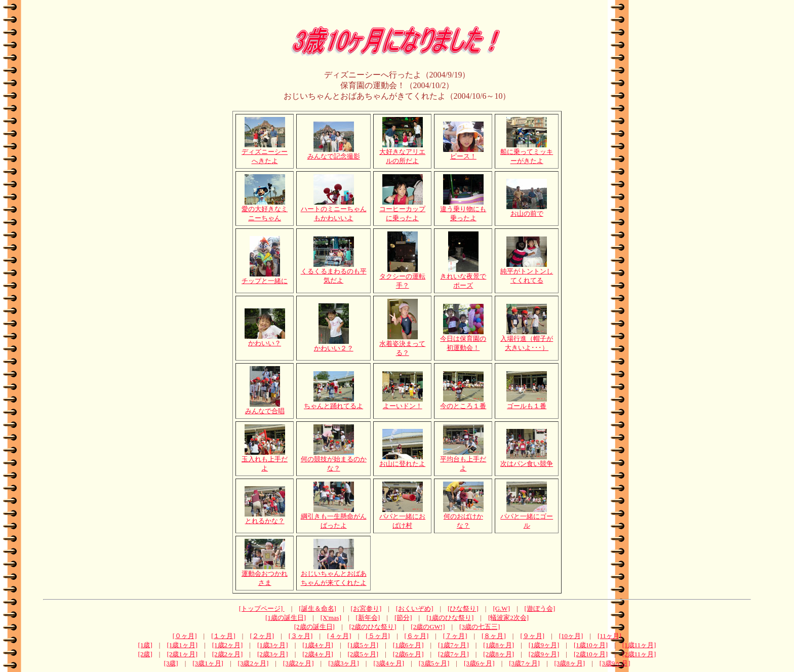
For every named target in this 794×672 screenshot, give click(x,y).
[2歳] (145, 654)
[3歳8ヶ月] (570, 663)
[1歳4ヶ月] (318, 645)
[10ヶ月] (571, 636)
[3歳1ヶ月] (208, 663)
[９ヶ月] (532, 636)
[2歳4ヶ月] (318, 654)
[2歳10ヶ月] (591, 654)
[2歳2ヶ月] (228, 654)
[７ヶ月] (455, 636)
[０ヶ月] (185, 636)
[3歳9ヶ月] (615, 663)
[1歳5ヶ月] (363, 645)
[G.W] (501, 608)
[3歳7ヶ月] (524, 663)
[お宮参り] (366, 608)
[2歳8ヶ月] (499, 654)
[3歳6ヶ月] (479, 663)
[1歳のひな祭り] (450, 618)
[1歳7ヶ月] (453, 645)
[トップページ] (262, 608)
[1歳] (145, 645)
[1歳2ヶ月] (228, 645)
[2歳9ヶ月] (544, 654)
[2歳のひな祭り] (373, 627)
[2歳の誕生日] (314, 627)
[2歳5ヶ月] (363, 654)
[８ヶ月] (494, 636)
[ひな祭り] (463, 608)
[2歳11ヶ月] (639, 654)
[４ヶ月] (339, 636)
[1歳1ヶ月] (182, 645)
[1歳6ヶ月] (408, 645)
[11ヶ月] (609, 636)
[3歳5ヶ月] (434, 663)
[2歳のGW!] (428, 627)
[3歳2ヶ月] (253, 663)
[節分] (403, 618)
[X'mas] (331, 618)
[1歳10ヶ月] (591, 645)
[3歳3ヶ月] (344, 663)
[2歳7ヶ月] (453, 654)
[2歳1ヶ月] (182, 654)
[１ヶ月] (223, 636)
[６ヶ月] (417, 636)
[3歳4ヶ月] (389, 663)
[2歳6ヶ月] (408, 654)
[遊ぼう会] (540, 608)
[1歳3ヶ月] (273, 645)
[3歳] (171, 663)
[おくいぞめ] (415, 608)
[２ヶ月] (262, 636)
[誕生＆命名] (317, 608)
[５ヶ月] (378, 636)
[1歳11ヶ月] (639, 645)
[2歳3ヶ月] (273, 654)
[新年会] (368, 618)
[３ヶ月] (301, 636)
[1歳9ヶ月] (544, 645)
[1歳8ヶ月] (499, 645)
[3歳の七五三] (480, 627)
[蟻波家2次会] (508, 618)
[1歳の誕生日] (286, 618)
